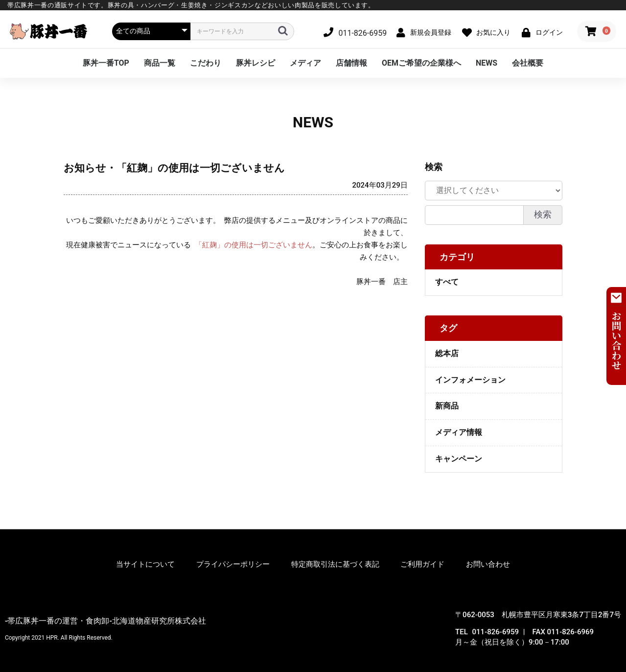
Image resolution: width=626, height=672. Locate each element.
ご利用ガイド (422, 564)
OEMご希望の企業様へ (421, 63)
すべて (447, 282)
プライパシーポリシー (233, 564)
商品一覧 (160, 63)
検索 (543, 215)
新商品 (447, 406)
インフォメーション (470, 380)
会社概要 (528, 63)
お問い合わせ (488, 564)
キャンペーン (459, 459)
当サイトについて (145, 564)
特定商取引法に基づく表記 (335, 564)
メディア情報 (459, 432)
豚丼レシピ (255, 63)
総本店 (447, 353)
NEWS (487, 63)
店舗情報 (351, 63)
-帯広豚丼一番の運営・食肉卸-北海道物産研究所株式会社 (105, 621)
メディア (305, 63)
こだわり (206, 63)
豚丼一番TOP (106, 63)
